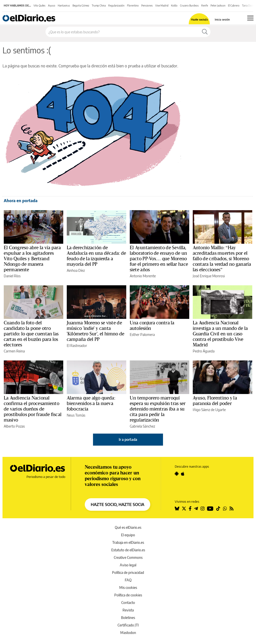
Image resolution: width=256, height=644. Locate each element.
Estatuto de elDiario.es (128, 550)
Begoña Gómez (81, 6)
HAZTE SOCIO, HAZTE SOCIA (117, 504)
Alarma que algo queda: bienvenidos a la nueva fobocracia (91, 404)
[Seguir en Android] (177, 474)
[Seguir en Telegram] (196, 508)
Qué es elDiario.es (128, 527)
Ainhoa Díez (76, 270)
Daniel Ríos (12, 276)
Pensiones (147, 6)
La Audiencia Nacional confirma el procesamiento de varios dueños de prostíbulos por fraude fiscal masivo (33, 409)
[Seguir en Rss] (231, 508)
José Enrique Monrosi (209, 276)
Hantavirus (64, 6)
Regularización (116, 6)
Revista (128, 610)
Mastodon (128, 633)
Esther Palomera (142, 335)
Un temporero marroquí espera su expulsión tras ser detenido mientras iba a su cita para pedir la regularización (158, 409)
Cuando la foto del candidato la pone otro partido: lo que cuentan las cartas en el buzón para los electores (31, 334)
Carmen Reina (14, 351)
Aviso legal (128, 565)
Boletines (128, 618)
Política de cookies (128, 595)
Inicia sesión (222, 19)
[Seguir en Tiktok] (218, 508)
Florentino (133, 6)
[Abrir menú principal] (250, 18)
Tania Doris (248, 6)
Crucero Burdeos (189, 6)
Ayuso (52, 6)
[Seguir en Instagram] (202, 508)
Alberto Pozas (14, 426)
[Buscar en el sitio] (122, 32)
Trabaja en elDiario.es (128, 542)
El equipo (128, 535)
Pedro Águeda (204, 351)
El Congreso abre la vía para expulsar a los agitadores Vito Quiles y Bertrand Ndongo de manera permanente (32, 259)
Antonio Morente (143, 276)
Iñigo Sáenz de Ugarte (209, 410)
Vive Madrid (162, 6)
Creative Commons (128, 557)
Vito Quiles (39, 6)
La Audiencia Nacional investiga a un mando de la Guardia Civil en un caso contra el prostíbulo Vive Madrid (220, 334)
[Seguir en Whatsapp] (225, 508)
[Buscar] (205, 32)
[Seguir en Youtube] (210, 508)
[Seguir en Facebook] (190, 508)
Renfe (205, 6)
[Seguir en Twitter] (184, 508)
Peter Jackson (218, 6)
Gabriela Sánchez (142, 426)
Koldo (174, 6)
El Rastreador (77, 346)
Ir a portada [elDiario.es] (128, 439)
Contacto (128, 603)
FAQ (128, 580)
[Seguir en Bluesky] (177, 508)
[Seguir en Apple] (183, 474)
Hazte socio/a (199, 19)
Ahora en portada (21, 201)
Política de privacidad (128, 572)
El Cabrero (234, 6)
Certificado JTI (128, 625)
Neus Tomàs (76, 415)
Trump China (99, 6)
